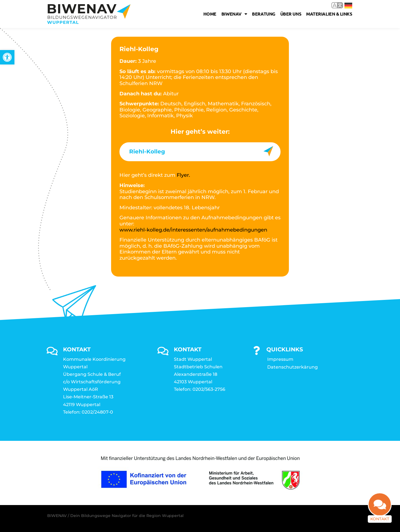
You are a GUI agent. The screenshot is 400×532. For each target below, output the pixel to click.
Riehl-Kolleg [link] (147, 151)
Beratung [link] (263, 14)
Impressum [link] (280, 359)
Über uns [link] (291, 14)
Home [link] (210, 14)
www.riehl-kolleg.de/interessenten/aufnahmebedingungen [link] (193, 230)
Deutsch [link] (348, 6)
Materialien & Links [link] (329, 14)
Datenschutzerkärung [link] (292, 367)
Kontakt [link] (380, 522)
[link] (7, 57)
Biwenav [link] (234, 14)
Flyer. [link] (183, 175)
